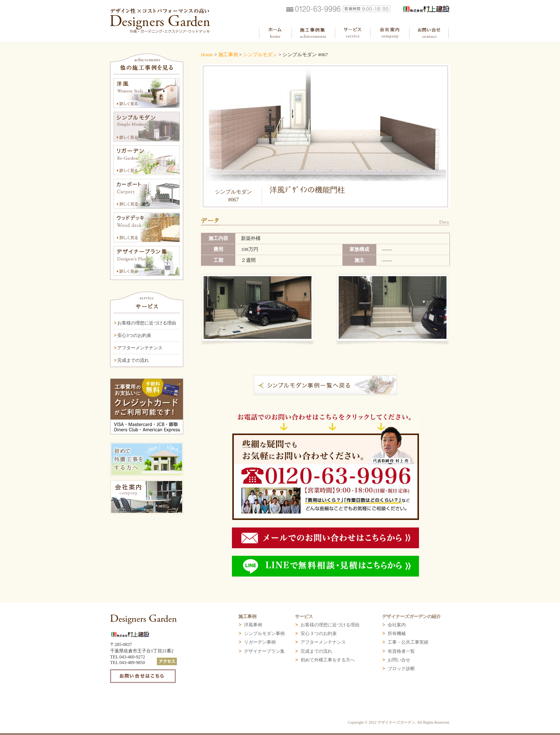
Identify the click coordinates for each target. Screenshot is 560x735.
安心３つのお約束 (319, 634)
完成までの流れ (133, 360)
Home (207, 55)
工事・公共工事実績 (408, 642)
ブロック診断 (401, 669)
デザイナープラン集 (264, 651)
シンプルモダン (260, 55)
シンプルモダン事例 (264, 634)
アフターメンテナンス (140, 348)
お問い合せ (399, 660)
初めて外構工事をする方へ (328, 660)
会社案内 (397, 625)
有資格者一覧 (401, 651)
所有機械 (397, 634)
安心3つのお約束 (134, 335)
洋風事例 (253, 625)
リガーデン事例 (260, 642)
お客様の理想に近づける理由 (147, 323)
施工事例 (228, 55)
